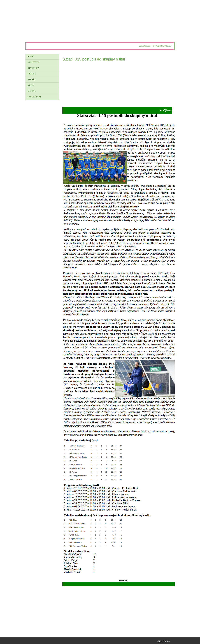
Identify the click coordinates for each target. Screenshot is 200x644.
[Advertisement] (117, 85)
